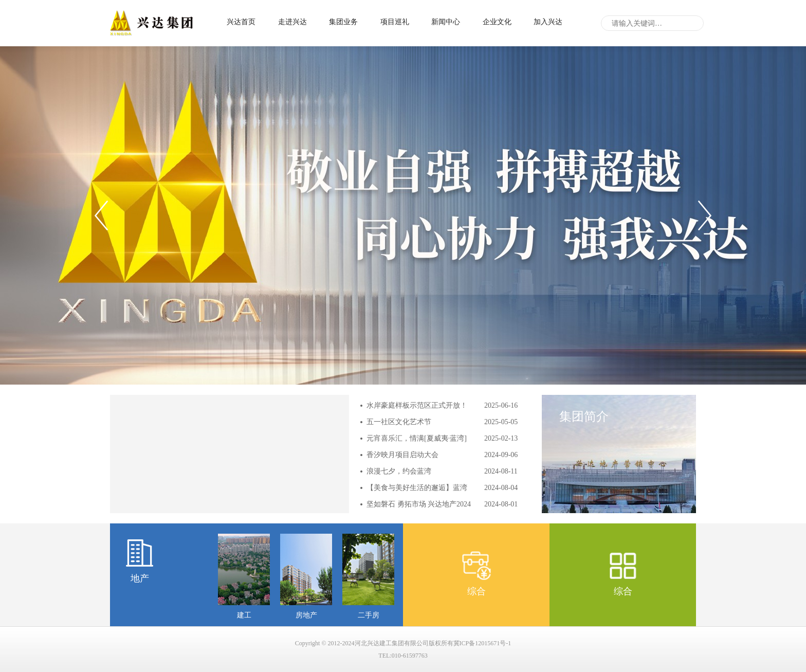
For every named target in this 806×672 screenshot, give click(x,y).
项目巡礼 (395, 22)
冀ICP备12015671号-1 (482, 643)
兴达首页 (241, 22)
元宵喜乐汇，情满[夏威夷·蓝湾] (417, 438)
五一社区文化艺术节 (399, 422)
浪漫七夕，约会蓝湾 (399, 471)
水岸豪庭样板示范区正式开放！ (417, 405)
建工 (244, 615)
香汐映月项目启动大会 (402, 455)
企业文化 (497, 22)
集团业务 (343, 22)
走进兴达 (292, 22)
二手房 (369, 615)
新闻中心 (446, 22)
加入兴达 (548, 22)
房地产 (306, 615)
